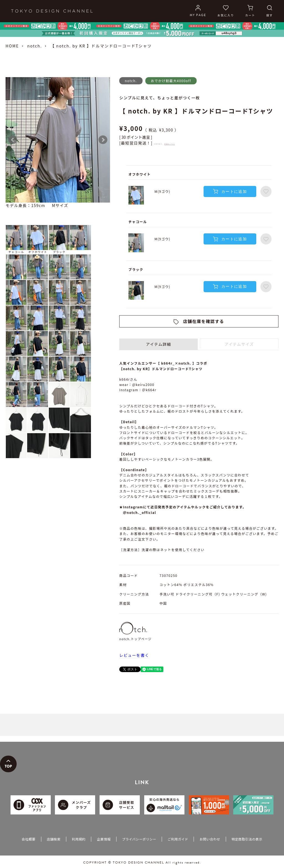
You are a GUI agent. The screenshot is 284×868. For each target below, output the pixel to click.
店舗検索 (54, 839)
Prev (13, 140)
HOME (12, 46)
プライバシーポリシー (139, 839)
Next (103, 140)
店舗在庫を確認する (204, 321)
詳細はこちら (169, 144)
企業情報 (104, 839)
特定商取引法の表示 (247, 839)
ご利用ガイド (178, 839)
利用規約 (79, 839)
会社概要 (28, 839)
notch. (35, 46)
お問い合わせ (210, 839)
